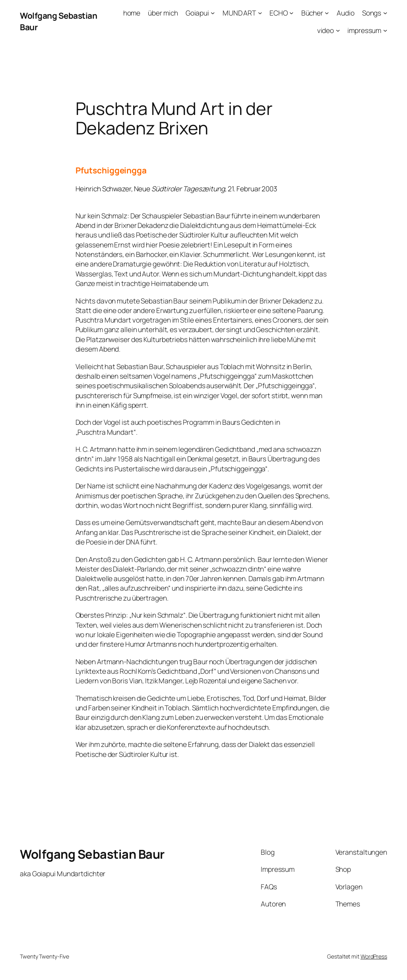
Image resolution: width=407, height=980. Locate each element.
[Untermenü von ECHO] (291, 13)
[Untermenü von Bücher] (327, 13)
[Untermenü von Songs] (385, 13)
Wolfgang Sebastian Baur (92, 854)
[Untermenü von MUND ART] (260, 13)
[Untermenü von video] (338, 30)
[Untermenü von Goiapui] (213, 13)
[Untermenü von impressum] (385, 30)
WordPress (374, 956)
